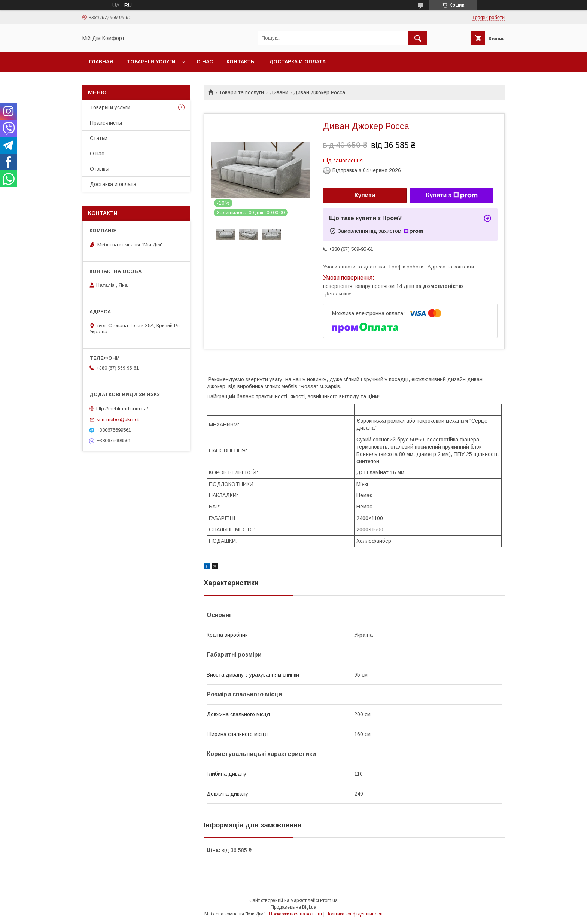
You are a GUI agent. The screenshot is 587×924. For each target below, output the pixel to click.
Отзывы (100, 169)
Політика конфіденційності (354, 914)
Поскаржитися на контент (296, 914)
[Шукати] (418, 38)
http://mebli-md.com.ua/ (122, 409)
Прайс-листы (106, 123)
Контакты (241, 62)
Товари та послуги (241, 92)
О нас (205, 62)
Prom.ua (329, 900)
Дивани (279, 92)
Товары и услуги (151, 62)
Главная (101, 62)
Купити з (451, 195)
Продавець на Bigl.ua (293, 907)
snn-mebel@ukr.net (118, 420)
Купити (365, 195)
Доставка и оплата (297, 62)
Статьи (99, 138)
